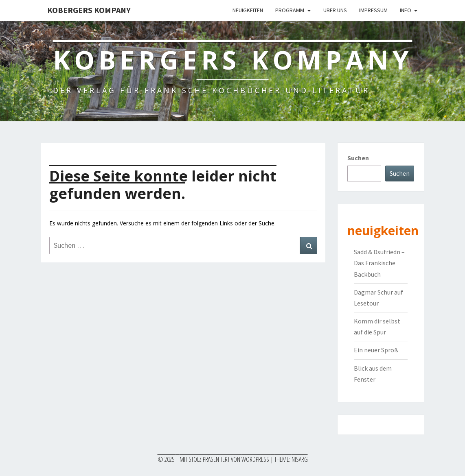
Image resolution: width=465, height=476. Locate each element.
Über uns (335, 10)
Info (406, 10)
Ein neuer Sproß (376, 350)
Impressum (373, 10)
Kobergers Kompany (89, 10)
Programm (290, 10)
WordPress (255, 459)
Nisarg (300, 459)
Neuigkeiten (248, 10)
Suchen (358, 158)
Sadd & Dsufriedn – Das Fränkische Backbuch (379, 263)
